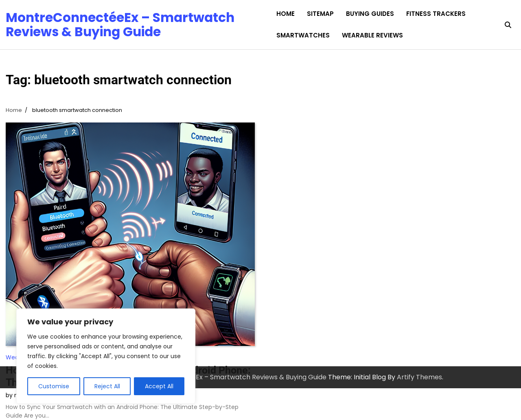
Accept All (159, 386)
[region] (106, 356)
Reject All (107, 386)
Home (286, 14)
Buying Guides (370, 14)
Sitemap (320, 14)
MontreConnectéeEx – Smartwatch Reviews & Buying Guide (120, 24)
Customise (54, 386)
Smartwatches (303, 35)
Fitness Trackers (436, 14)
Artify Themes (419, 377)
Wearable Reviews (372, 35)
